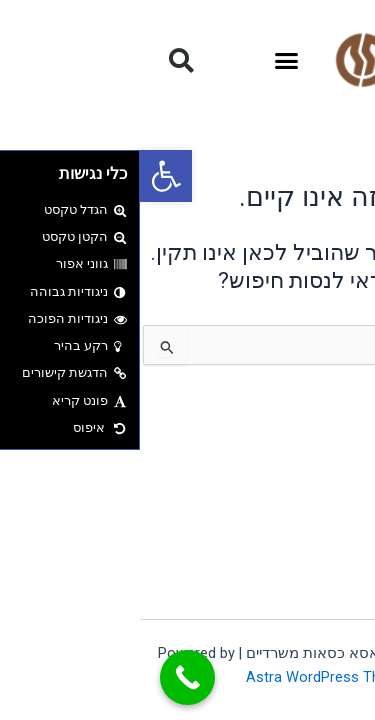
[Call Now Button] (47, 677)
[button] (26, 176)
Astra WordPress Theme (187, 677)
